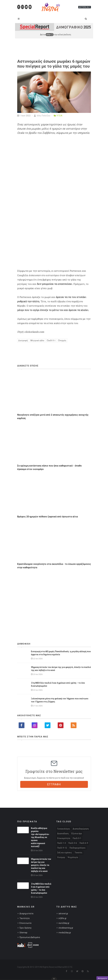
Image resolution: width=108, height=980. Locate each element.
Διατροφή (23, 340)
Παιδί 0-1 (51, 340)
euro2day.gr (64, 923)
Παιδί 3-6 (73, 843)
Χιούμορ (61, 857)
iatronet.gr (63, 914)
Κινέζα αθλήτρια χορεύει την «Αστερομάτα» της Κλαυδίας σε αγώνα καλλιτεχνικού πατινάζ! (40, 837)
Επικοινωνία (25, 923)
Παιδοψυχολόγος (78, 848)
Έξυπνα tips (77, 834)
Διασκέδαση (63, 834)
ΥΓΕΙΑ (59, 116)
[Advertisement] (54, 598)
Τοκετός (79, 853)
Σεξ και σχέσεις (65, 853)
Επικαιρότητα (64, 838)
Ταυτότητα (25, 918)
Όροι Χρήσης (26, 928)
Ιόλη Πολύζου (42, 116)
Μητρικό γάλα (37, 340)
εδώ (50, 35)
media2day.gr (65, 933)
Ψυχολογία (73, 857)
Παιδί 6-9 (84, 843)
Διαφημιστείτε (26, 914)
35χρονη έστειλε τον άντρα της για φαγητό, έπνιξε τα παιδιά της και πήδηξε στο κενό (41, 865)
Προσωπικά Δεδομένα (30, 937)
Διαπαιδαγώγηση (81, 829)
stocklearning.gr (66, 928)
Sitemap (23, 933)
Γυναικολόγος (64, 829)
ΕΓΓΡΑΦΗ (54, 784)
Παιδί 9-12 (62, 848)
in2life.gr (63, 918)
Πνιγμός (62, 340)
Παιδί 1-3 (62, 843)
